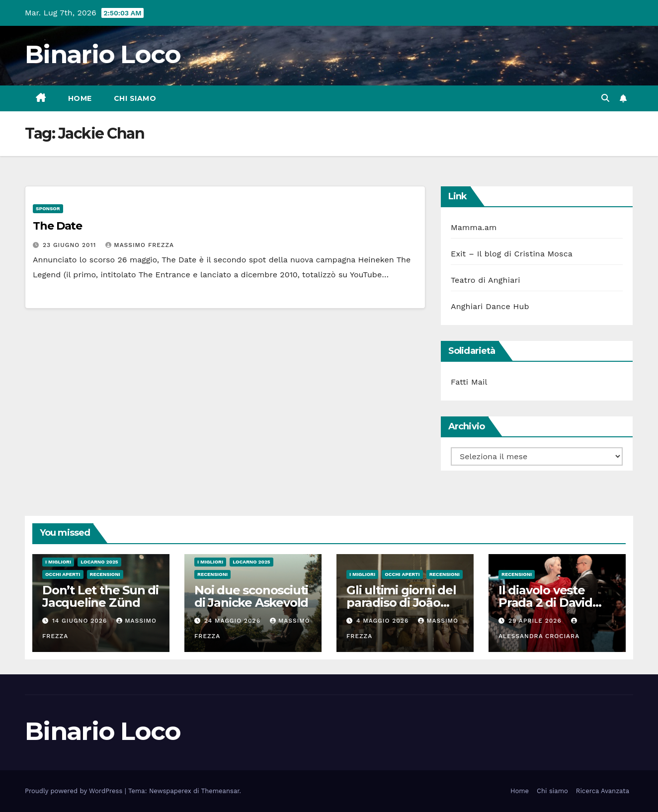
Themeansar (220, 791)
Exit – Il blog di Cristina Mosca (512, 254)
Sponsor (48, 208)
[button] (605, 98)
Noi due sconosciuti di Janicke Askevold (251, 596)
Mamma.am (474, 227)
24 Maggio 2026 (234, 621)
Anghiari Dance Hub (490, 306)
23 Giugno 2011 (71, 245)
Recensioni (105, 574)
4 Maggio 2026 (384, 621)
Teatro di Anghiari (486, 280)
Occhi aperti (63, 574)
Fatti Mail (469, 382)
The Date (57, 226)
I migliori (58, 562)
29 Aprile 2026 (536, 621)
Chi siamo (135, 98)
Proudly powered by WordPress (75, 791)
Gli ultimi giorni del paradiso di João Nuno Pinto (401, 603)
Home (80, 98)
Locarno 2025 (99, 562)
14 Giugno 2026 (81, 621)
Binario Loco (103, 54)
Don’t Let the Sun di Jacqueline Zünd (100, 596)
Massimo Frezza (140, 245)
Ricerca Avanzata (603, 791)
